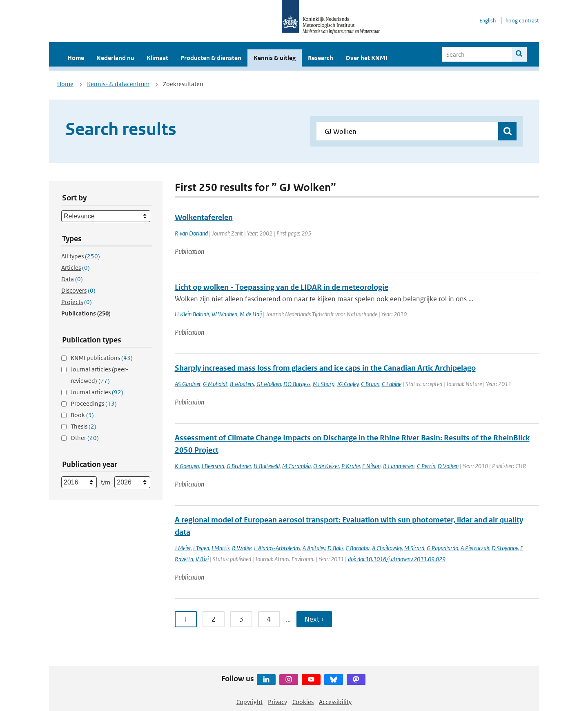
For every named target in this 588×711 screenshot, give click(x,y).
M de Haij (251, 314)
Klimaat (157, 58)
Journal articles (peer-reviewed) (99, 375)
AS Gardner (188, 384)
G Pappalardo (442, 548)
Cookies (303, 702)
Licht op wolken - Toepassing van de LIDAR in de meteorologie (282, 287)
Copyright (249, 702)
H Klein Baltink (192, 314)
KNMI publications (102, 358)
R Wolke (242, 548)
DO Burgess (297, 384)
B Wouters (242, 384)
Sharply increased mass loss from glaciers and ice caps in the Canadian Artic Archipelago (325, 368)
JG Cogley (348, 384)
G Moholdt (215, 384)
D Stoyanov (505, 548)
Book (82, 415)
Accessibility (335, 702)
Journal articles (97, 392)
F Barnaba (358, 548)
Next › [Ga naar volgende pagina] (314, 619)
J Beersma (213, 466)
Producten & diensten (211, 58)
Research (321, 58)
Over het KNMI (366, 58)
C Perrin (426, 466)
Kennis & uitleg (275, 58)
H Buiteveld (267, 466)
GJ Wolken (269, 384)
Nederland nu (115, 58)
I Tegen (201, 548)
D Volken (448, 466)
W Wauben (224, 314)
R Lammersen (399, 466)
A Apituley (314, 548)
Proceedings (94, 403)
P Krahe (351, 466)
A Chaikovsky (387, 548)
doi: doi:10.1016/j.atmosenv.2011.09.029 (397, 559)
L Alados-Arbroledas (277, 548)
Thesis (84, 426)
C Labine (392, 384)
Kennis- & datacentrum (118, 84)
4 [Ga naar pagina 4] (269, 619)
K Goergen (187, 466)
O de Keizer (326, 466)
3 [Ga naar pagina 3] (241, 619)
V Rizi (202, 559)
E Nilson (371, 466)
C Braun (370, 384)
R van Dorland (191, 233)
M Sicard (414, 548)
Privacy (277, 702)
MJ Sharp (324, 384)
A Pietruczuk (475, 548)
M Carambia (296, 466)
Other (85, 438)
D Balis (335, 548)
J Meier (183, 548)
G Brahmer (239, 466)
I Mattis (220, 548)
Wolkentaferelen (204, 217)
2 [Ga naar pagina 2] (214, 619)
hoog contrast (522, 21)
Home (76, 58)
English (488, 21)
